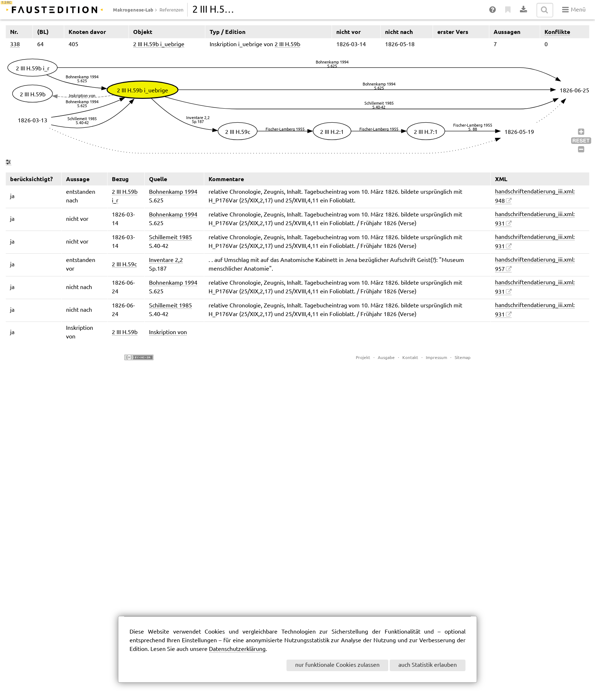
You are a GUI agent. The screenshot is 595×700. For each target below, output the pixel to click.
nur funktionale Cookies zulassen (337, 665)
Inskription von (168, 332)
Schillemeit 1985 (170, 238)
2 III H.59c (124, 265)
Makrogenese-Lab (133, 10)
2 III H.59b (287, 45)
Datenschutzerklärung (237, 649)
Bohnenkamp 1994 (173, 192)
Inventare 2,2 (166, 260)
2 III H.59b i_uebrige (159, 45)
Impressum (436, 358)
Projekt (363, 358)
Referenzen (171, 10)
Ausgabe (386, 358)
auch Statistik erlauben (428, 665)
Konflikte (557, 32)
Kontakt (410, 358)
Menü (574, 10)
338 (15, 45)
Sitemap (463, 358)
